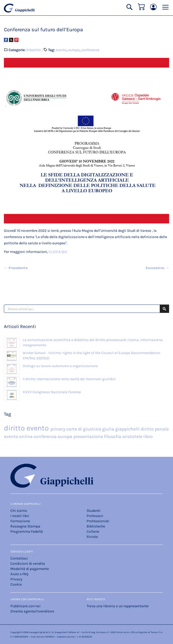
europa (74, 50)
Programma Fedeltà (27, 531)
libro (148, 436)
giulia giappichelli (121, 429)
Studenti (94, 511)
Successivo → (157, 268)
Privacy (16, 579)
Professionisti (98, 521)
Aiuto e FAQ (19, 574)
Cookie (16, 584)
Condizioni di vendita (28, 564)
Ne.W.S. (46, 632)
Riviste (92, 537)
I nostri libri (20, 516)
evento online (19, 436)
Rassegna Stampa (25, 526)
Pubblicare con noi (25, 606)
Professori (95, 516)
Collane (93, 531)
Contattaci (19, 558)
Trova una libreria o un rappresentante (118, 606)
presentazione (89, 436)
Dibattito (34, 50)
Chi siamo (19, 511)
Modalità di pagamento (30, 569)
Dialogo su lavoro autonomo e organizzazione (60, 366)
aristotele (133, 436)
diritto (15, 428)
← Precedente (16, 268)
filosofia (113, 436)
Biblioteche (96, 526)
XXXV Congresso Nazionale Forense (52, 392)
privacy (58, 429)
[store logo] (19, 8)
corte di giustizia (84, 429)
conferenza (90, 50)
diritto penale (155, 429)
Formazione (20, 521)
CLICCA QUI (58, 252)
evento (61, 50)
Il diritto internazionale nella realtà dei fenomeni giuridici (69, 379)
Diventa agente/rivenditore (32, 611)
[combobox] (86, 309)
